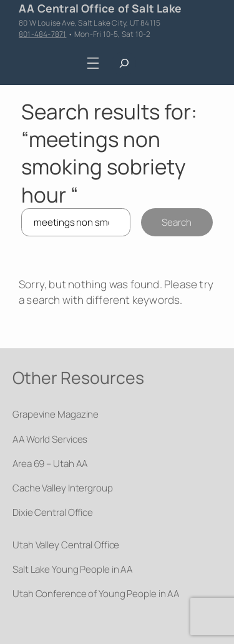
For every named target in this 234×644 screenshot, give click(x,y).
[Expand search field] (124, 63)
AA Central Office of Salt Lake (100, 8)
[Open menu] (93, 63)
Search (176, 222)
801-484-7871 (42, 34)
